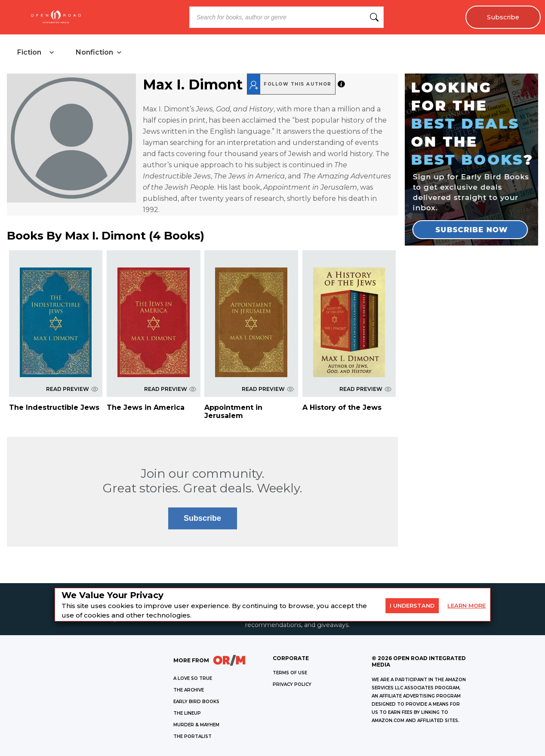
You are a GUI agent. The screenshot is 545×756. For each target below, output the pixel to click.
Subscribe (503, 17)
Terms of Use (290, 673)
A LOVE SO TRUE (193, 678)
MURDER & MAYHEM (196, 725)
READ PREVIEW (72, 389)
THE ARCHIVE (189, 690)
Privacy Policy (292, 684)
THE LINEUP (187, 713)
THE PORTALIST (192, 736)
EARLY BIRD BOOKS (196, 702)
